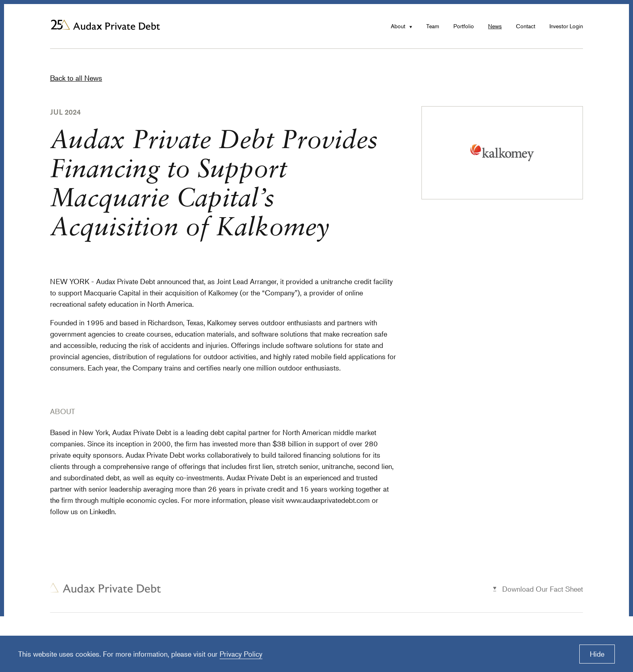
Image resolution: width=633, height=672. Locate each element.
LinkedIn (102, 511)
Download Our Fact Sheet (543, 589)
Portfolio (464, 26)
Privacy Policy (241, 654)
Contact (526, 26)
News (495, 26)
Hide (597, 654)
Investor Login (566, 26)
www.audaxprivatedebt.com (328, 500)
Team (433, 26)
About (398, 26)
